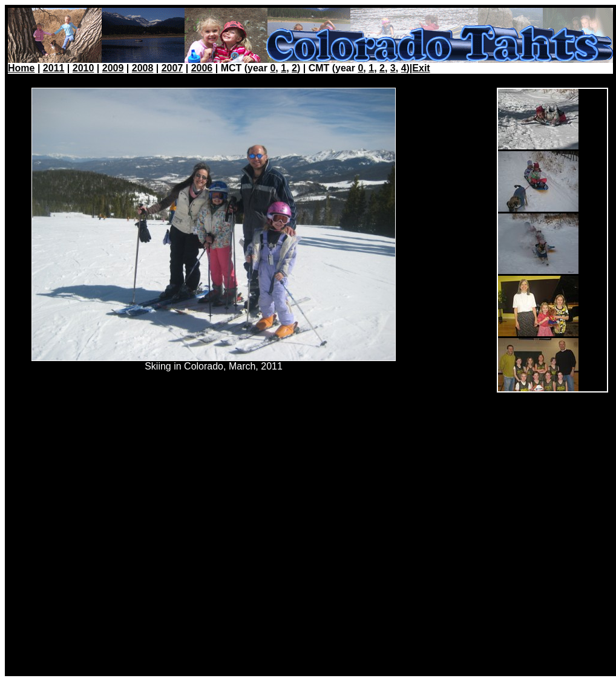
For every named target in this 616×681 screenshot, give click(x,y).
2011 (54, 68)
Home (21, 68)
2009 (113, 68)
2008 (143, 68)
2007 (172, 68)
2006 (202, 68)
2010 (84, 68)
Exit (421, 68)
